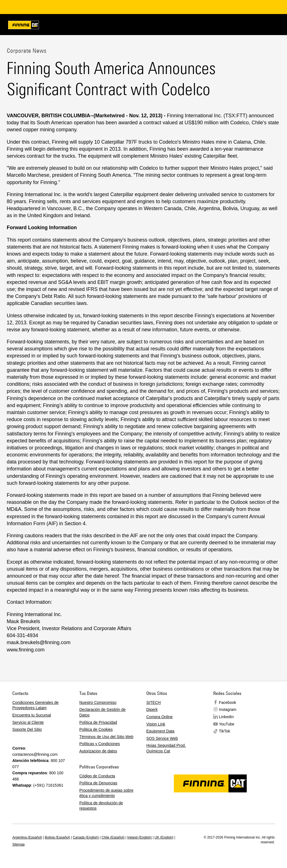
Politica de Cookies (96, 729)
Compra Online (159, 717)
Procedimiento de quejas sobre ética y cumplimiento (106, 793)
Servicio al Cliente (28, 722)
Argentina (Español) (27, 837)
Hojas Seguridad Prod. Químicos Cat (166, 748)
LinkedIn (226, 717)
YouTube (227, 724)
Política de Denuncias (98, 783)
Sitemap (18, 844)
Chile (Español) (113, 837)
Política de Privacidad (98, 722)
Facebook (227, 702)
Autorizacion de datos (98, 751)
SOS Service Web (162, 738)
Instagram (228, 709)
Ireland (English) (139, 837)
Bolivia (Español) (57, 837)
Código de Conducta (97, 776)
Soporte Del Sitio (27, 729)
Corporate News (26, 50)
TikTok (224, 731)
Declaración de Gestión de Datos (102, 712)
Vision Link (156, 724)
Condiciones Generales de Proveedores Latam (35, 705)
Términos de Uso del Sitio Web (106, 737)
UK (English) (164, 837)
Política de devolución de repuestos (101, 806)
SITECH (153, 702)
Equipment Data (160, 731)
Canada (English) (86, 837)
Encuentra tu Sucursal (32, 715)
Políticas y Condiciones (100, 744)
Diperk (152, 709)
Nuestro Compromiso (98, 702)
